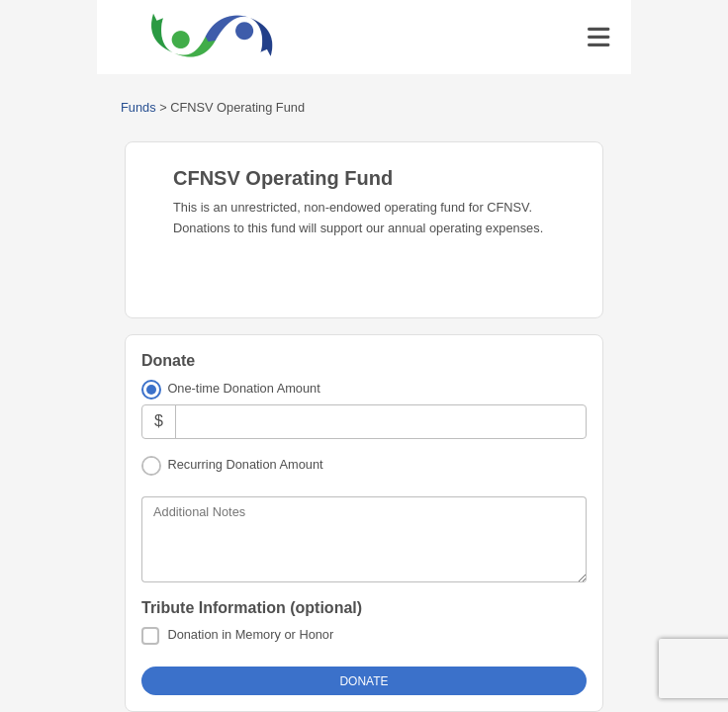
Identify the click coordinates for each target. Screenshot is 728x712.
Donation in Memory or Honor (250, 634)
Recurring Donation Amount (245, 464)
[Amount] (381, 422)
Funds (138, 107)
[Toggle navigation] (598, 38)
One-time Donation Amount (243, 388)
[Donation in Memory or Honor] (150, 636)
